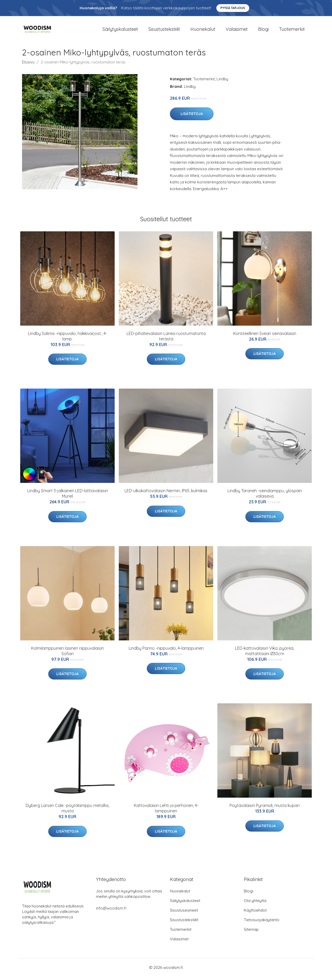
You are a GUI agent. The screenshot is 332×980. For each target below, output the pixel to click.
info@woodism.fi (111, 912)
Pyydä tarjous (233, 8)
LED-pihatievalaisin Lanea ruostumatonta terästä (166, 340)
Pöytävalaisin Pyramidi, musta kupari (265, 809)
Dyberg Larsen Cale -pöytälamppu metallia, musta (67, 812)
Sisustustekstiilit (164, 31)
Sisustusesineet (184, 914)
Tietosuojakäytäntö (262, 923)
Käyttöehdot (255, 914)
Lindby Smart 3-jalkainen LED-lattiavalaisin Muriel (68, 497)
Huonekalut (203, 31)
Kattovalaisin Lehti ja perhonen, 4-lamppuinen (166, 812)
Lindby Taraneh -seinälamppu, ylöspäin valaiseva (265, 497)
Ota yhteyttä (255, 904)
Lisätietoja (192, 117)
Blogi (263, 31)
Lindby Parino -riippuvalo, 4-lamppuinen (166, 652)
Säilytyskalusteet (120, 31)
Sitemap (251, 933)
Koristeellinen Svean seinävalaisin (265, 337)
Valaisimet (237, 31)
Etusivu (28, 66)
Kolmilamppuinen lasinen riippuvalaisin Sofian (67, 654)
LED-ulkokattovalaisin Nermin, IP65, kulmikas (166, 494)
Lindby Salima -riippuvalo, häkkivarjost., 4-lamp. (68, 340)
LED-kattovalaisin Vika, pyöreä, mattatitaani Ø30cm (265, 654)
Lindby (222, 83)
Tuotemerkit (292, 31)
